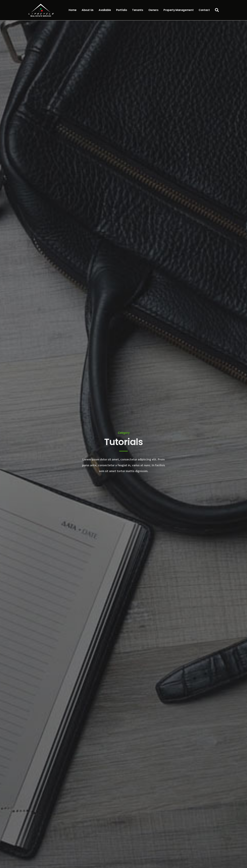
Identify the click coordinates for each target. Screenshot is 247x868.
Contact (204, 10)
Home (73, 10)
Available (105, 10)
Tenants (138, 10)
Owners (153, 10)
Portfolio (122, 10)
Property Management (178, 10)
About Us (88, 10)
